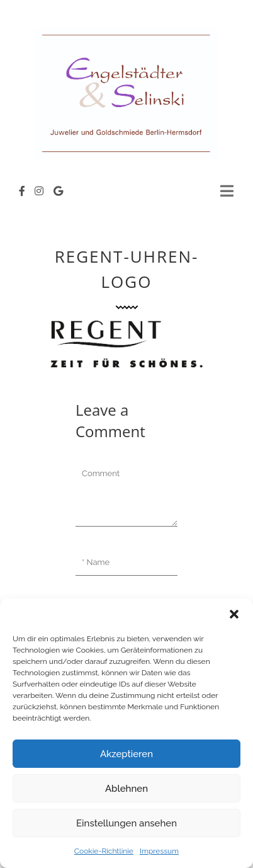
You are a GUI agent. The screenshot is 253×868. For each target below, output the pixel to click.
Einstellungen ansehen (126, 823)
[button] (234, 614)
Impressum (159, 851)
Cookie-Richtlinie (104, 851)
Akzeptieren (126, 754)
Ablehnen (126, 789)
